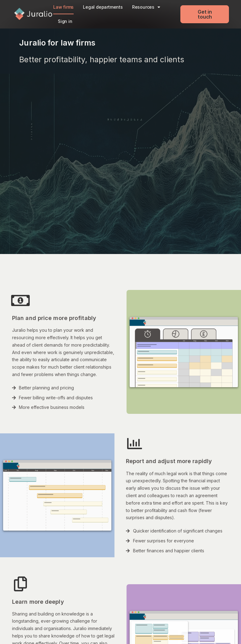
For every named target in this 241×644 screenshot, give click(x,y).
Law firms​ (63, 7)
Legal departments (103, 7)
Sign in (65, 21)
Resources (146, 7)
